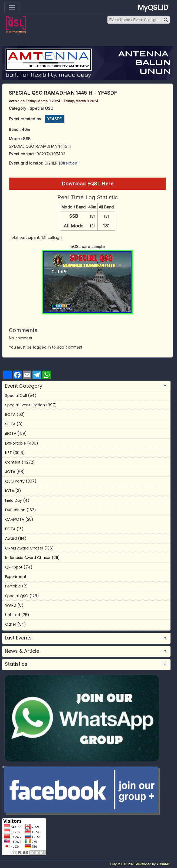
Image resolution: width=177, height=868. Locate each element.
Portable (13, 586)
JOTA (10, 472)
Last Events (18, 638)
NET (9, 453)
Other (11, 624)
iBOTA (11, 433)
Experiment (16, 577)
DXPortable (16, 443)
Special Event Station (25, 405)
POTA (10, 529)
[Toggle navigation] (12, 8)
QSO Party (15, 481)
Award (11, 538)
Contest (13, 462)
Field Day (14, 500)
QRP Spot (14, 567)
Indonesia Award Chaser (28, 558)
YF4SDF (55, 119)
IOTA (10, 491)
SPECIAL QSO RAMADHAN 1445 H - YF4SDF (63, 93)
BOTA (10, 414)
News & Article (22, 651)
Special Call (16, 396)
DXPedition (15, 510)
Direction (69, 163)
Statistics (16, 664)
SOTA (10, 424)
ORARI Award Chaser (24, 548)
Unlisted (13, 615)
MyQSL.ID (153, 8)
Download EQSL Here (88, 184)
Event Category (24, 386)
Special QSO (17, 596)
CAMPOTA (15, 519)
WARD (11, 605)
